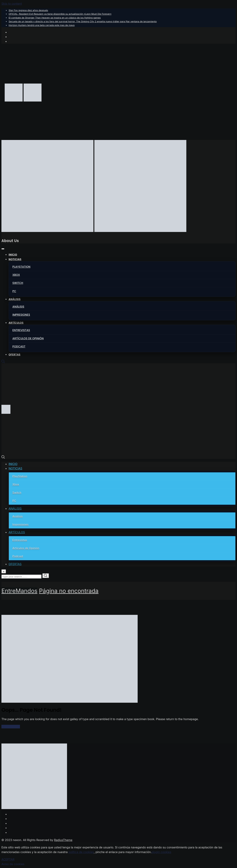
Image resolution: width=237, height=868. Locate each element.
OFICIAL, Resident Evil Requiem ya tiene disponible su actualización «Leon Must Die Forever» (60, 14)
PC (14, 291)
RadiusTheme (63, 840)
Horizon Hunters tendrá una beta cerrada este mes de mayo (42, 25)
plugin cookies (162, 852)
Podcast (19, 346)
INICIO (13, 255)
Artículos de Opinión (28, 338)
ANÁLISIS (15, 299)
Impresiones (21, 315)
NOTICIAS (15, 259)
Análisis (18, 307)
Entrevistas (21, 330)
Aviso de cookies (13, 864)
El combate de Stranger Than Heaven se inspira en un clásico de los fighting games (55, 18)
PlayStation (21, 267)
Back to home (11, 727)
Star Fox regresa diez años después (28, 10)
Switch (18, 283)
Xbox (16, 275)
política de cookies (81, 852)
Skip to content (12, 4)
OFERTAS (15, 354)
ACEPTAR (8, 859)
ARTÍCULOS (16, 323)
